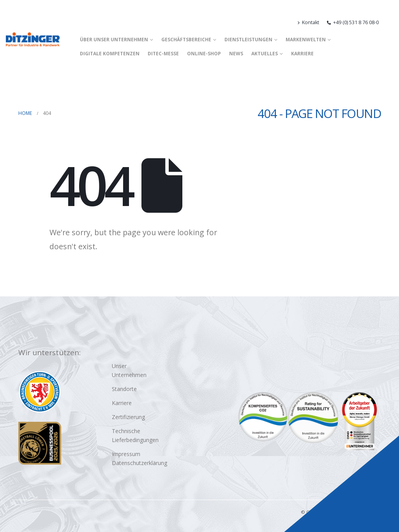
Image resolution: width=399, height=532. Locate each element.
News (236, 54)
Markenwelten (306, 40)
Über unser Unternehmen (114, 40)
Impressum (126, 454)
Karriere (302, 54)
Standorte (124, 389)
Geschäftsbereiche (186, 40)
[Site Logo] (33, 40)
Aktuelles (265, 54)
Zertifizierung (128, 417)
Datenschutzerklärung (139, 463)
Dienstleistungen (248, 40)
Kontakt (308, 22)
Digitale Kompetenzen (110, 54)
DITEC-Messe (163, 54)
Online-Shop (204, 54)
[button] (390, 23)
